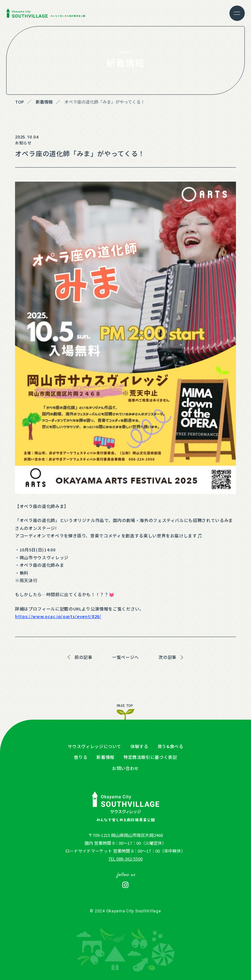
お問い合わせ (125, 768)
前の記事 (84, 657)
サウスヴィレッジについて (94, 746)
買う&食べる (170, 746)
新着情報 (105, 757)
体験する (139, 746)
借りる (81, 757)
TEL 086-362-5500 (125, 859)
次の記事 (167, 657)
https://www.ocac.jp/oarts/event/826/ (58, 616)
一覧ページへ (125, 657)
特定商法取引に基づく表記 (150, 757)
